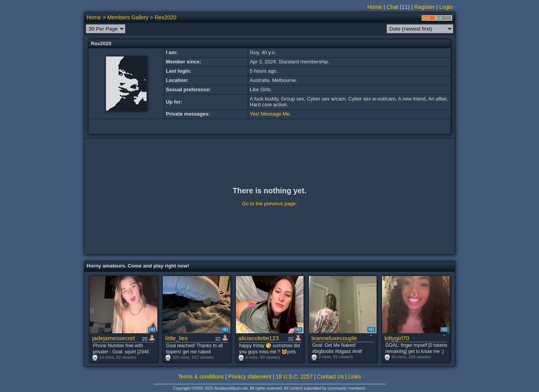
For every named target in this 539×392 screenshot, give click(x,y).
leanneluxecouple (334, 338)
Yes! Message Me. (270, 114)
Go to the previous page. (269, 204)
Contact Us (330, 377)
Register (424, 7)
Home (375, 7)
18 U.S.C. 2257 (294, 377)
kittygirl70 (397, 338)
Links (355, 377)
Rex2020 (165, 17)
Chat (392, 7)
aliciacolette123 (259, 338)
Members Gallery (128, 17)
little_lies (177, 338)
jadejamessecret (114, 338)
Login (446, 7)
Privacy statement (250, 377)
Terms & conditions (201, 377)
